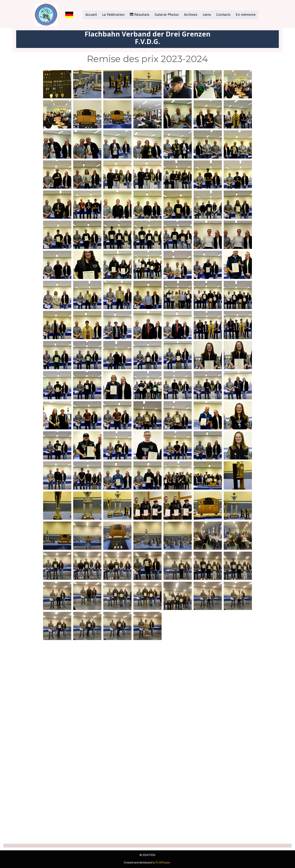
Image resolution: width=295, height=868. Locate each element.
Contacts (223, 14)
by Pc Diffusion (162, 863)
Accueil (91, 14)
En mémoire (246, 14)
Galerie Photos (167, 14)
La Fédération (113, 14)
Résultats (140, 14)
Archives (191, 14)
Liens (207, 14)
